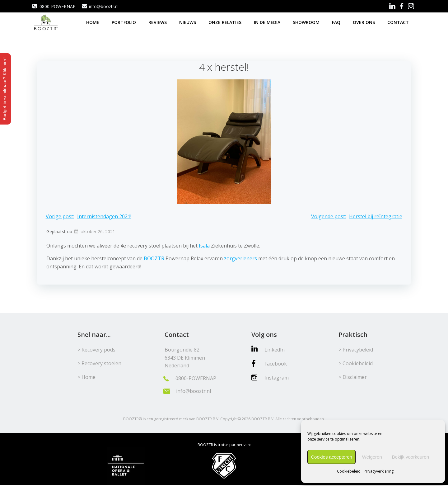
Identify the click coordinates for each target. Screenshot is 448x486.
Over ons (364, 22)
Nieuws (188, 22)
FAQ (337, 22)
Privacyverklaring (379, 471)
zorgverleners (240, 258)
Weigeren (372, 457)
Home (93, 22)
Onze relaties (226, 22)
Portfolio (124, 22)
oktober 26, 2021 (94, 231)
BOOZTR (154, 258)
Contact (399, 22)
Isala (204, 245)
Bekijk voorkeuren (411, 457)
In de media (268, 22)
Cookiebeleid (349, 471)
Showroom (307, 22)
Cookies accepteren (331, 457)
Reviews (158, 22)
